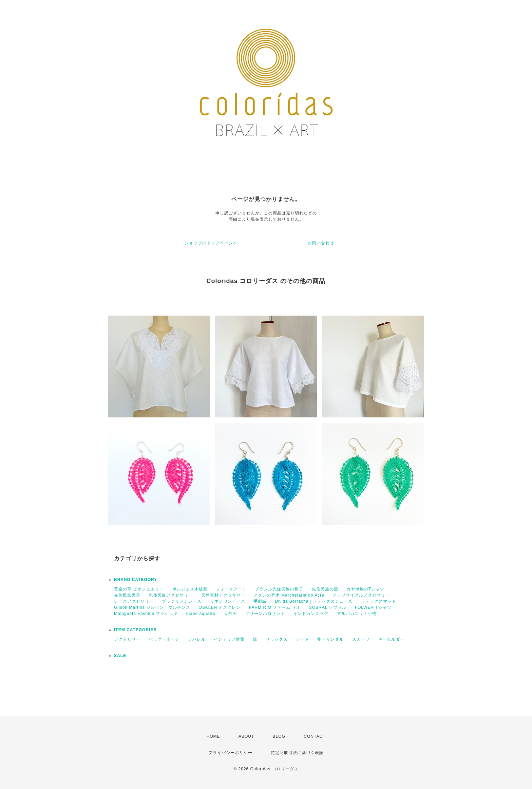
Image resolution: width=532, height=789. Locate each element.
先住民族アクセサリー (171, 595)
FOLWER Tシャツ (373, 607)
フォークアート (231, 589)
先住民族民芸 (127, 595)
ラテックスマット (379, 601)
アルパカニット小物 (357, 614)
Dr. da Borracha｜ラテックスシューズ (314, 601)
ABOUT (246, 736)
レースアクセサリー (134, 601)
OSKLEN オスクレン (220, 607)
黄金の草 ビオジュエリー (139, 589)
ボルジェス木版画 (190, 589)
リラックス (277, 639)
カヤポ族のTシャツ (365, 589)
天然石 (231, 614)
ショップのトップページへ (211, 243)
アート (302, 639)
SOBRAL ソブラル (328, 607)
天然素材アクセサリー (223, 595)
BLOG (279, 736)
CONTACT (315, 736)
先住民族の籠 (325, 589)
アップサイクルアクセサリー (361, 595)
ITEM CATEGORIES (135, 630)
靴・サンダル (330, 639)
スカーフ (361, 639)
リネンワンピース (228, 601)
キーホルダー (391, 639)
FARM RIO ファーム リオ (275, 607)
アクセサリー (127, 639)
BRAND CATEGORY (136, 580)
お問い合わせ (321, 243)
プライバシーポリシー (230, 753)
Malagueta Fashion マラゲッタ (146, 614)
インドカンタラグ (311, 614)
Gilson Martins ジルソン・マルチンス (152, 607)
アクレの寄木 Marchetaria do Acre (289, 595)
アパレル (197, 639)
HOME (213, 736)
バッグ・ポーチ (164, 639)
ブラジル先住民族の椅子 (279, 589)
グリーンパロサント (265, 614)
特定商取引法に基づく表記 (297, 753)
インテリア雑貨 (229, 639)
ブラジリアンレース (182, 601)
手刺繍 (260, 601)
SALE (120, 656)
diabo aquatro (201, 614)
